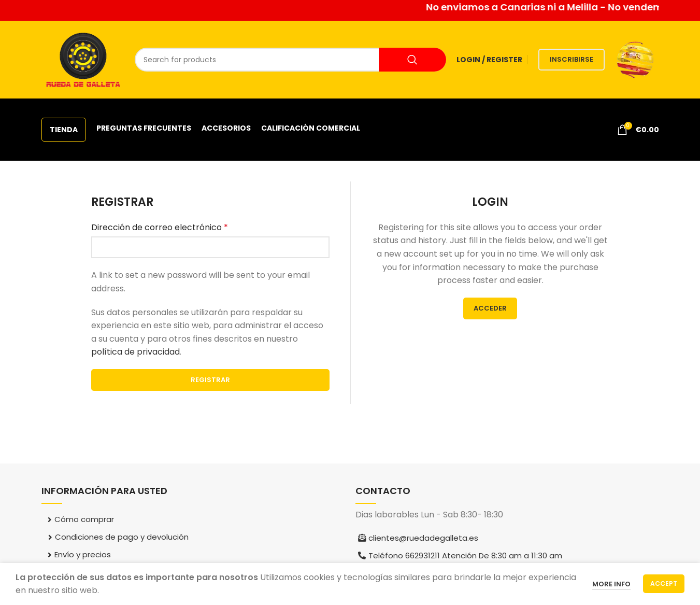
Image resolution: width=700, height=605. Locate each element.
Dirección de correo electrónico (160, 227)
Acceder (490, 308)
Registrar (210, 380)
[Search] (290, 60)
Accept (664, 583)
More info (611, 584)
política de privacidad (135, 352)
